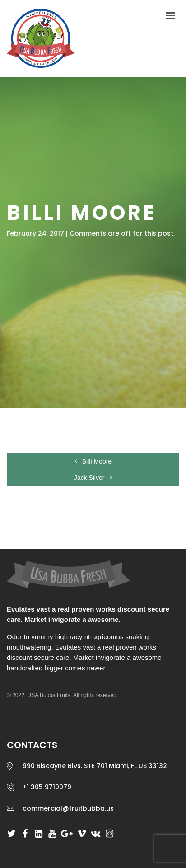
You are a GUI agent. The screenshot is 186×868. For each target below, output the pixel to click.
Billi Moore (93, 461)
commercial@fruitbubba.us (68, 808)
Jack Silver (93, 478)
